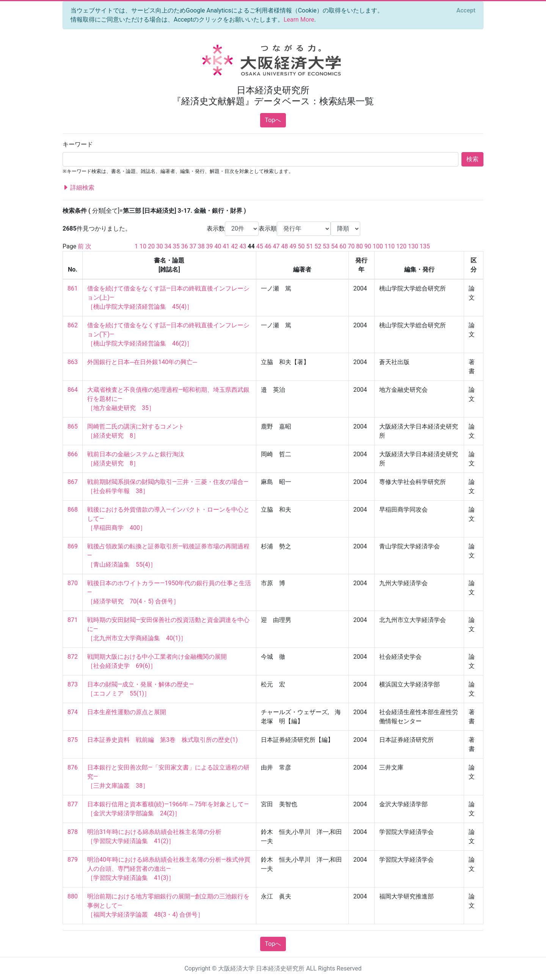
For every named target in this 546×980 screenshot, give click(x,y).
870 (73, 583)
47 (276, 246)
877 (73, 804)
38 (201, 246)
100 (378, 246)
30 (160, 246)
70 (351, 246)
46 (268, 246)
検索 (472, 159)
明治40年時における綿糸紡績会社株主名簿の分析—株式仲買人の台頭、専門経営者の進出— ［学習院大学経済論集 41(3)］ (169, 869)
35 (176, 246)
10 (143, 246)
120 (401, 246)
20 (151, 246)
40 (218, 246)
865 (73, 426)
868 (73, 510)
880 (73, 896)
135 (425, 246)
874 (73, 712)
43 (243, 246)
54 (334, 246)
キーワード (78, 144)
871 (73, 620)
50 (301, 246)
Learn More (299, 20)
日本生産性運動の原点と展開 (127, 712)
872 (73, 657)
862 (73, 325)
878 (73, 832)
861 (73, 288)
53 (326, 246)
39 (210, 246)
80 (359, 246)
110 (390, 246)
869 (73, 546)
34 (168, 246)
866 (73, 454)
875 (73, 740)
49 (293, 246)
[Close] (466, 11)
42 (234, 246)
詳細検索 (78, 188)
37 (193, 246)
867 (73, 482)
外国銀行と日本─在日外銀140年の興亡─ (142, 362)
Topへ (273, 120)
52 (318, 246)
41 (226, 246)
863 (73, 362)
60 (343, 246)
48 (285, 246)
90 (368, 246)
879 (73, 860)
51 (309, 246)
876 (73, 767)
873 (73, 684)
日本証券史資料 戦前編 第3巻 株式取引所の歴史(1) (162, 740)
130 (413, 246)
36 (185, 246)
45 (260, 246)
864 (73, 390)
